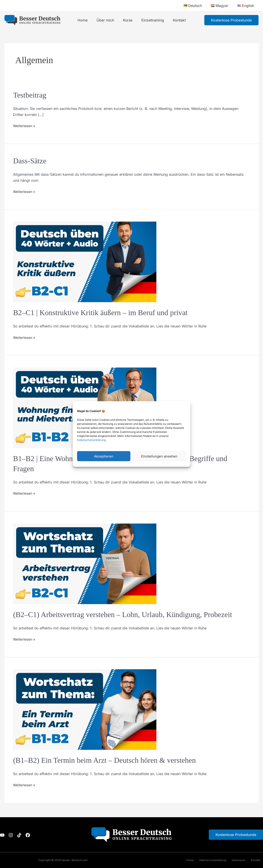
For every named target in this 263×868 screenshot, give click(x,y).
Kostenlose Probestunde (236, 835)
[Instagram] (13, 835)
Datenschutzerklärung (91, 440)
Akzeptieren (104, 456)
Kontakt (176, 20)
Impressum (236, 860)
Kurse (128, 20)
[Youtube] (2, 835)
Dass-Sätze (30, 161)
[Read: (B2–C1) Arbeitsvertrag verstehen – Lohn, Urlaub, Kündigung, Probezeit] (85, 563)
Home (86, 20)
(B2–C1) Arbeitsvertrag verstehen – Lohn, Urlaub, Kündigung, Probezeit (128, 615)
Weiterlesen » (24, 125)
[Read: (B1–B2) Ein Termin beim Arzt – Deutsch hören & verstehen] (85, 709)
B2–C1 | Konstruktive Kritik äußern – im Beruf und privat (104, 313)
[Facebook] (36, 835)
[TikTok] (25, 835)
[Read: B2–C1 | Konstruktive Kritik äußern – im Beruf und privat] (85, 262)
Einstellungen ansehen (159, 456)
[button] (231, 20)
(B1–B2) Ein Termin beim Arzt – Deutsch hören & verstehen (109, 760)
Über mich (107, 20)
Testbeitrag (30, 95)
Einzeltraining (151, 20)
